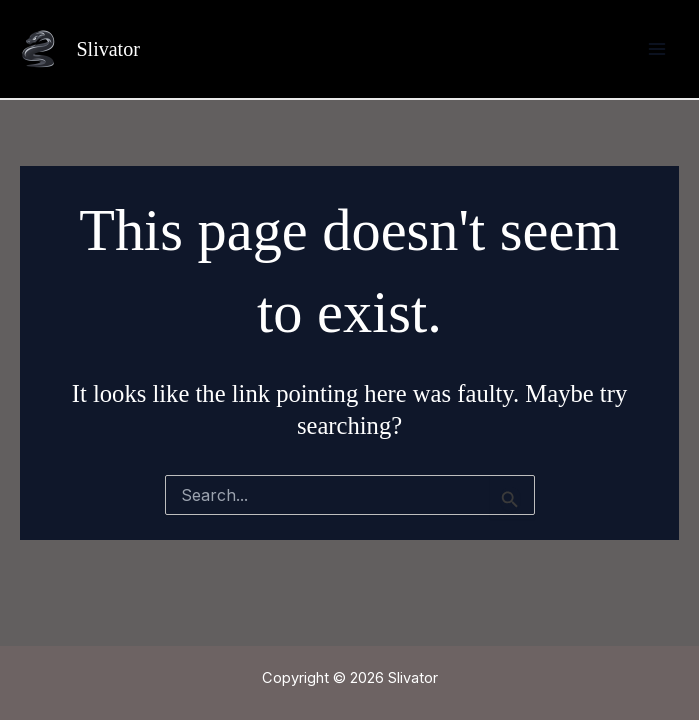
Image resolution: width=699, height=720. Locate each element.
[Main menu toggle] (656, 49)
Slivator (107, 49)
